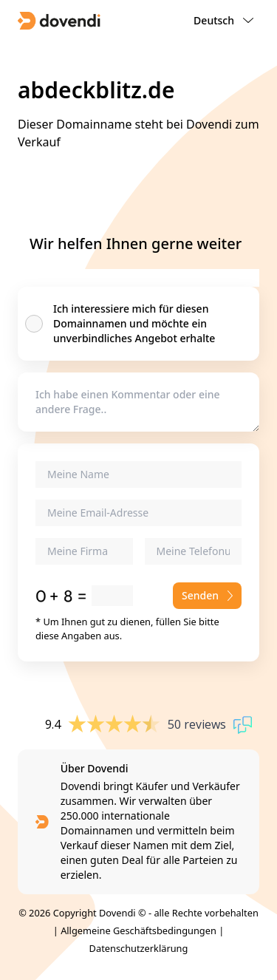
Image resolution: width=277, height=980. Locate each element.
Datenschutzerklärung (139, 948)
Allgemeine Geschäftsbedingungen (138, 930)
